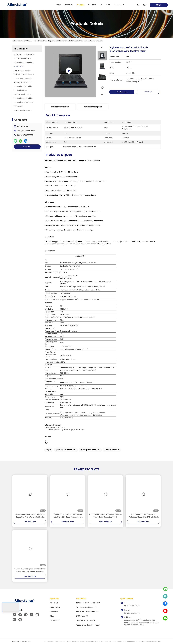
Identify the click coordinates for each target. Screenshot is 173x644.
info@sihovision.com (26, 131)
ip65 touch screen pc (65, 450)
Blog (52, 616)
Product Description (93, 107)
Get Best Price (122, 92)
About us (54, 603)
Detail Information (60, 107)
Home (58, 5)
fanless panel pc (112, 450)
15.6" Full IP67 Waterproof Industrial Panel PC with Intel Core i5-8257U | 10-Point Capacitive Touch (30, 570)
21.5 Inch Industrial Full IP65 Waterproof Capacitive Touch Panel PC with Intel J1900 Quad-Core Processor (30, 516)
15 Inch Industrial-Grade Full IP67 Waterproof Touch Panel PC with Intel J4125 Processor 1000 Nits (143, 516)
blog (108, 5)
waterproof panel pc (90, 450)
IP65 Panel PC (40, 41)
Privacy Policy (18, 641)
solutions (92, 5)
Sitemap (27, 641)
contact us (119, 5)
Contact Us (55, 621)
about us (69, 5)
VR (101, 5)
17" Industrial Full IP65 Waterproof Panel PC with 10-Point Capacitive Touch (105, 516)
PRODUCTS (27, 41)
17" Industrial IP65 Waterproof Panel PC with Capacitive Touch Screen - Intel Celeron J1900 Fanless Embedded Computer (68, 516)
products (80, 5)
